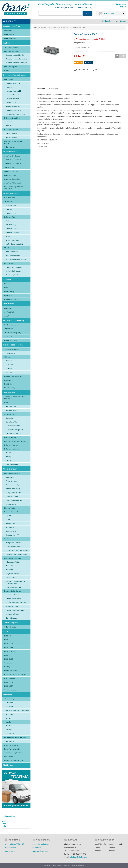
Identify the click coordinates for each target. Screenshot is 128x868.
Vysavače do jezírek (12, 349)
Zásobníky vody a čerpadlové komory (15, 398)
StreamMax (10, 734)
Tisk (95, 70)
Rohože (8, 453)
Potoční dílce (9, 35)
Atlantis (8, 520)
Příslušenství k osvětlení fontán (17, 554)
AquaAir (7, 316)
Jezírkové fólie (9, 414)
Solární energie (10, 147)
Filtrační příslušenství (13, 599)
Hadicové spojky (11, 407)
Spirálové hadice (12, 410)
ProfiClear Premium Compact (16, 259)
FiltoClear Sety (11, 213)
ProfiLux (9, 126)
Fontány (6, 43)
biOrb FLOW (9, 644)
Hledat (87, 13)
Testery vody (9, 329)
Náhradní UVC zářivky (12, 299)
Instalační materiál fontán (15, 610)
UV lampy (7, 279)
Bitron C (7, 288)
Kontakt (123, 21)
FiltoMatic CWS (11, 229)
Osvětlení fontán (10, 539)
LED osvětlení (9, 79)
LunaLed (9, 87)
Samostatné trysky (12, 485)
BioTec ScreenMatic (13, 240)
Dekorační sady (10, 678)
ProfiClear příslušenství (14, 275)
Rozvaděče (10, 566)
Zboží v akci (8, 765)
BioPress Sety (11, 205)
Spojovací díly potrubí (13, 271)
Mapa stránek (11, 851)
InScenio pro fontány (13, 562)
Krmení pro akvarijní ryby (13, 749)
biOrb (5, 631)
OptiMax (9, 726)
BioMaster (9, 707)
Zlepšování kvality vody (13, 333)
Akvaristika (42, 28)
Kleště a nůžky (10, 388)
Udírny (5, 826)
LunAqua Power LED (13, 110)
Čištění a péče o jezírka (13, 345)
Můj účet (123, 7)
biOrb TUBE (9, 647)
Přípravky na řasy (11, 340)
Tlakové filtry (9, 202)
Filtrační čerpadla (10, 151)
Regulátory (9, 570)
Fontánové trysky (10, 67)
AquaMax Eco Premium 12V (14, 164)
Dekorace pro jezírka (12, 449)
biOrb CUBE (9, 659)
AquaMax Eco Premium (13, 160)
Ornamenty (8, 663)
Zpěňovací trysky (12, 496)
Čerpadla (8, 722)
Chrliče (7, 70)
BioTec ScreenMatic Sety (15, 244)
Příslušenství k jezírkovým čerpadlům (14, 188)
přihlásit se (122, 4)
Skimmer (9, 369)
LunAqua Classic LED (13, 91)
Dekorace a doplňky (11, 745)
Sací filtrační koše (12, 606)
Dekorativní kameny (11, 445)
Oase (4, 824)
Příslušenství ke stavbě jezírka (15, 441)
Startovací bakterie (11, 325)
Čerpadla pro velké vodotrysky (16, 63)
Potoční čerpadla (10, 38)
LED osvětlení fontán (13, 547)
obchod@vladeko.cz (79, 857)
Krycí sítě (8, 380)
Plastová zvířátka (12, 464)
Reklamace (37, 848)
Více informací (40, 88)
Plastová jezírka (10, 437)
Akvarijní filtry (9, 699)
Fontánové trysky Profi (12, 473)
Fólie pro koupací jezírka (14, 430)
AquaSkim (9, 372)
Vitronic (7, 284)
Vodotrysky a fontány (12, 47)
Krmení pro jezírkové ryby (14, 761)
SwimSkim (9, 365)
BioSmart (9, 221)
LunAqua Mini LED (12, 95)
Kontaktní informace (40, 851)
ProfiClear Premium (13, 256)
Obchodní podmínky (110, 21)
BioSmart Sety (11, 225)
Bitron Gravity (9, 292)
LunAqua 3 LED (11, 103)
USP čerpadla (11, 523)
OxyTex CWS (9, 312)
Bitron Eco (8, 295)
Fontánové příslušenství (13, 591)
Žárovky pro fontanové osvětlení (17, 550)
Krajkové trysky (11, 504)
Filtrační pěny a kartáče (14, 267)
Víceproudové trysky (13, 489)
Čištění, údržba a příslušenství (15, 674)
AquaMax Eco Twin (11, 171)
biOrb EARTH (9, 682)
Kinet (82, 866)
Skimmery (8, 357)
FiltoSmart (9, 703)
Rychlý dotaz (11, 848)
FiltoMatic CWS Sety (13, 232)
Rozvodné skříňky (12, 133)
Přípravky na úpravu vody (14, 320)
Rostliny (8, 457)
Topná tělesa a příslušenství (14, 753)
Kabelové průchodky (13, 614)
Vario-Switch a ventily (13, 587)
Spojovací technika (12, 574)
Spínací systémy (11, 137)
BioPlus (8, 718)
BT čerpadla (10, 527)
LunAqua (9, 122)
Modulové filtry (10, 248)
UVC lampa (10, 741)
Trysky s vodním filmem (14, 493)
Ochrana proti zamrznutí (13, 376)
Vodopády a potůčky (11, 26)
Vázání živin (9, 336)
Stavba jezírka (9, 392)
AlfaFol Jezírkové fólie (13, 426)
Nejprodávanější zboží (14, 844)
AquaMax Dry (9, 168)
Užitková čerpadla (10, 622)
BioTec (8, 236)
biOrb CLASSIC (10, 651)
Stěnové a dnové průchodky (16, 603)
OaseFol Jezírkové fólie (14, 434)
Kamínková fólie (11, 422)
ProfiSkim (9, 361)
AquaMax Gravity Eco (12, 179)
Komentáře (54, 88)
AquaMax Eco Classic (12, 156)
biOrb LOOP (9, 686)
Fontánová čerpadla (11, 51)
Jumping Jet (10, 477)
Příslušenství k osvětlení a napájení (14, 142)
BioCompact (10, 714)
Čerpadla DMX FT (12, 535)
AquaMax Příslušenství (13, 183)
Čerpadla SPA (11, 531)
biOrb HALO (9, 655)
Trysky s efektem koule (14, 500)
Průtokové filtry (10, 217)
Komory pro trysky (12, 595)
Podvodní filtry (9, 198)
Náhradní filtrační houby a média (17, 710)
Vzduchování (8, 304)
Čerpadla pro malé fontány (15, 55)
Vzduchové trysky (12, 481)
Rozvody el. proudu (11, 130)
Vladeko (5, 821)
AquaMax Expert (10, 175)
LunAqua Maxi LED (13, 99)
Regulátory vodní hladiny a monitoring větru (15, 582)
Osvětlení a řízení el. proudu (58, 28)
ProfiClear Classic (12, 252)
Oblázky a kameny (11, 690)
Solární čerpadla (10, 627)
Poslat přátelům (81, 70)
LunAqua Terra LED (13, 83)
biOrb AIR (8, 636)
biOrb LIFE (8, 640)
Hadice (7, 403)
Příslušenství (9, 263)
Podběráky (8, 384)
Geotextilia (9, 418)
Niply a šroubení (11, 618)
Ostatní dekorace (10, 671)
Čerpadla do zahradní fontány (16, 59)
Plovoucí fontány (10, 508)
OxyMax (9, 730)
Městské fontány (10, 469)
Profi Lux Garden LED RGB (15, 114)
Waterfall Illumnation (13, 106)
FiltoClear (9, 209)
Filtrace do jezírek (10, 193)
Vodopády (8, 31)
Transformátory (11, 577)
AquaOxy (8, 308)
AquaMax (9, 516)
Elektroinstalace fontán (13, 558)
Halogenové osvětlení (12, 118)
